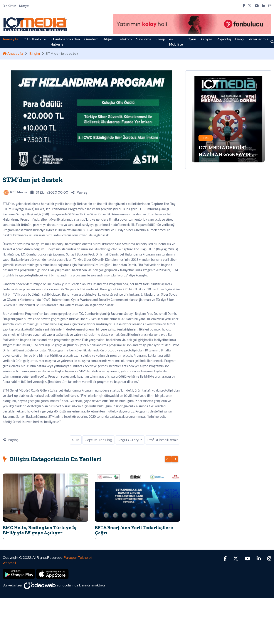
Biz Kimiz (9, 6)
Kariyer (206, 39)
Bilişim (108, 39)
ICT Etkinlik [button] (34, 39)
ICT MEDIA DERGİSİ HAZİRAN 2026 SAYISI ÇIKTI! (225, 154)
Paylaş (79, 192)
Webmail (9, 555)
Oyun (192, 39)
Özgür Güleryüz (130, 440)
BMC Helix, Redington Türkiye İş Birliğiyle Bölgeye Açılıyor (40, 530)
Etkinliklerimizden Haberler (65, 42)
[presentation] (168, 459)
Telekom (125, 39)
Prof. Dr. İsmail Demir (163, 440)
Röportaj (224, 39)
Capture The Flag (98, 440)
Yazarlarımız (258, 39)
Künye (24, 6)
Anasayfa (10, 39)
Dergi (240, 39)
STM (76, 440)
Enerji (160, 39)
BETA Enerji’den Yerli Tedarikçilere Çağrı (134, 530)
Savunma (144, 39)
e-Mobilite (176, 42)
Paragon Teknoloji (78, 550)
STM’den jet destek (33, 180)
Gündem (91, 39)
